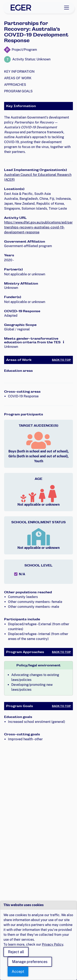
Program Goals (18, 91)
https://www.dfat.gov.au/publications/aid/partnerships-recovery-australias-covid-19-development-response (38, 227)
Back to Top (61, 360)
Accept (18, 972)
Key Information (19, 72)
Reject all (16, 952)
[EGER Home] (21, 8)
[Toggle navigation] (67, 8)
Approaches (15, 85)
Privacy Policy (53, 944)
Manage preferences (30, 962)
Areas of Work (18, 78)
